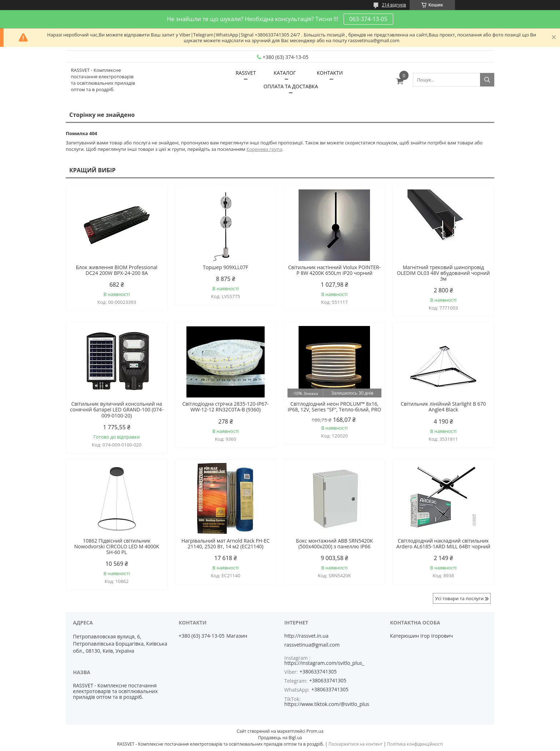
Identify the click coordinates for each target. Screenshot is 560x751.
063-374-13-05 (368, 19)
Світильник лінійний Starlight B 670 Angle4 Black (443, 407)
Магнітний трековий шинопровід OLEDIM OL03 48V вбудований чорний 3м (443, 273)
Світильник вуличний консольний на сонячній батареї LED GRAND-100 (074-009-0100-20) (117, 410)
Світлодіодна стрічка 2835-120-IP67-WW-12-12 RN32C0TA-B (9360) (225, 407)
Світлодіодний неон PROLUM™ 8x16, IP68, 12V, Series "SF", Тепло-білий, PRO (335, 407)
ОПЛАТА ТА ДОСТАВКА (291, 86)
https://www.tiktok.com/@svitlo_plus (327, 704)
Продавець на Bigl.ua (280, 738)
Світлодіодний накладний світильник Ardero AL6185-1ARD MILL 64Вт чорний (443, 544)
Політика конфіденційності (415, 744)
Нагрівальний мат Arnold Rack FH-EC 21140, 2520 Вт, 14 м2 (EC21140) (226, 544)
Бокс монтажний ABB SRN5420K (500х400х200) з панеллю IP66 (334, 544)
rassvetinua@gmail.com (312, 645)
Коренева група (264, 149)
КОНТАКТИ (330, 73)
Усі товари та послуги (459, 598)
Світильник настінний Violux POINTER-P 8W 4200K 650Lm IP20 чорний (334, 270)
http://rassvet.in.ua (306, 636)
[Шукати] (487, 80)
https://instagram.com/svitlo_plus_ (324, 663)
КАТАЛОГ (285, 73)
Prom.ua (315, 731)
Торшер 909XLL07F (226, 267)
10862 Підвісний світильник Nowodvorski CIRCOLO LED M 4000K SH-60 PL (117, 547)
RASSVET (246, 73)
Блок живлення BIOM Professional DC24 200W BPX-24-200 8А (116, 270)
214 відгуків (394, 5)
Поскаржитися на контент (356, 744)
